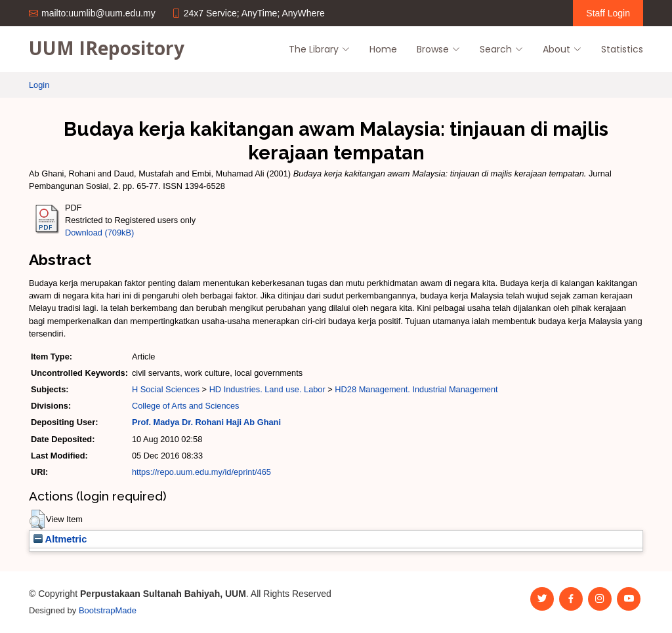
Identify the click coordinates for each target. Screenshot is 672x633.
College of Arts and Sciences (186, 406)
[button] (37, 520)
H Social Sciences (166, 389)
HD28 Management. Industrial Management (416, 389)
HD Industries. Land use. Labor (267, 389)
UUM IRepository (107, 48)
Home (383, 49)
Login (39, 85)
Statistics (622, 49)
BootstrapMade (108, 610)
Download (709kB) (99, 233)
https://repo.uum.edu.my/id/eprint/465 (201, 472)
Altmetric (60, 539)
